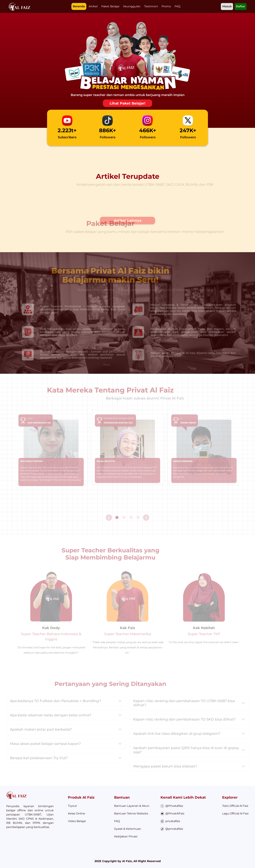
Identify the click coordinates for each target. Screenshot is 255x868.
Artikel (93, 6)
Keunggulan (132, 6)
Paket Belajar (110, 6)
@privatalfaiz (172, 829)
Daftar (240, 6)
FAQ (177, 6)
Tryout (72, 806)
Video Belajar (77, 821)
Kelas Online (77, 813)
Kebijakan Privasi (126, 836)
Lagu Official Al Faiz (235, 813)
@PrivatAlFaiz (172, 814)
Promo (166, 6)
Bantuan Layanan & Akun (132, 806)
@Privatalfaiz (172, 806)
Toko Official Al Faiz (235, 806)
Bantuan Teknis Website (131, 813)
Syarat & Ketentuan (128, 829)
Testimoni (151, 6)
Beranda (79, 6)
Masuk (227, 6)
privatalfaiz (170, 821)
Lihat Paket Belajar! (128, 103)
